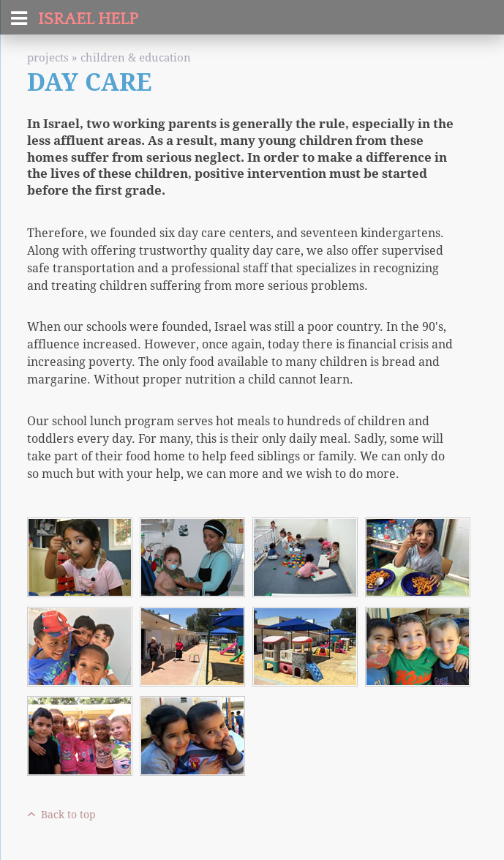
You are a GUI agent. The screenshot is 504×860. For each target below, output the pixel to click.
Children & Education (136, 58)
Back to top (61, 815)
